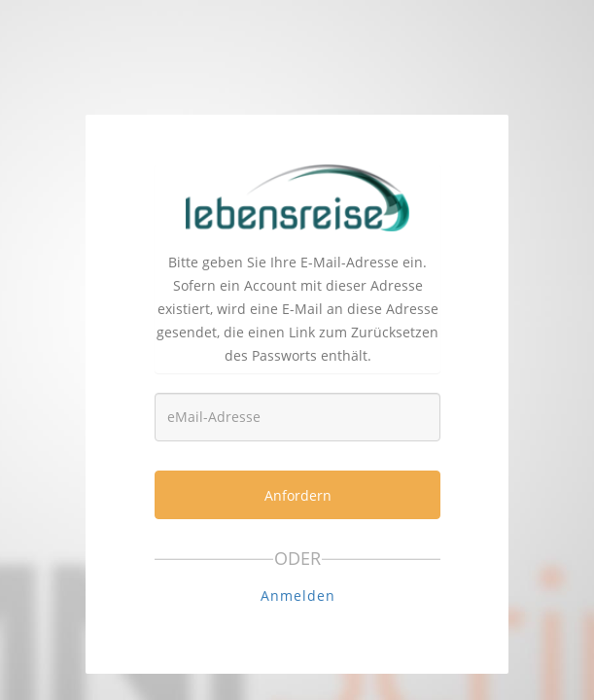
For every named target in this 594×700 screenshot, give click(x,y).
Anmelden (298, 595)
